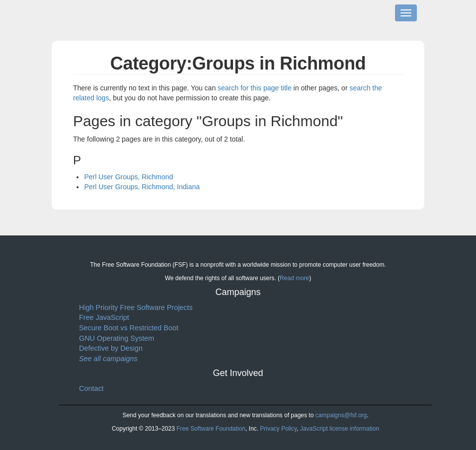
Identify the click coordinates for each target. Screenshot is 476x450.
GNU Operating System (117, 338)
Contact (91, 388)
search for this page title (255, 88)
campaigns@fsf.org (341, 415)
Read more (294, 278)
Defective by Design (111, 348)
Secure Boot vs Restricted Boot (129, 328)
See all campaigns (108, 359)
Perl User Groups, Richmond (128, 177)
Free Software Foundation (211, 429)
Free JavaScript (104, 317)
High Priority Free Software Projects (136, 307)
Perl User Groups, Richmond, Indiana (142, 187)
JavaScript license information (340, 429)
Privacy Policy (278, 429)
